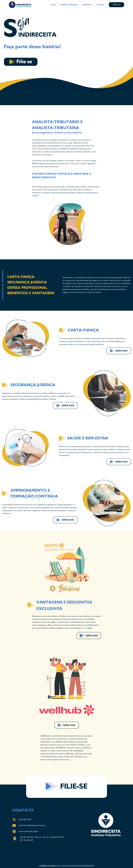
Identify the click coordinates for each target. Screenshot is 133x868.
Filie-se (116, 5)
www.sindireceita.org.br (29, 831)
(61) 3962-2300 (25, 820)
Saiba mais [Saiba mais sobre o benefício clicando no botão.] (119, 351)
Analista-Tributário (69, 5)
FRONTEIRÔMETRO (86, 866)
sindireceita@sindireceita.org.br (32, 825)
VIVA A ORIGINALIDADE (66, 866)
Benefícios (87, 5)
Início (53, 5)
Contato (100, 5)
